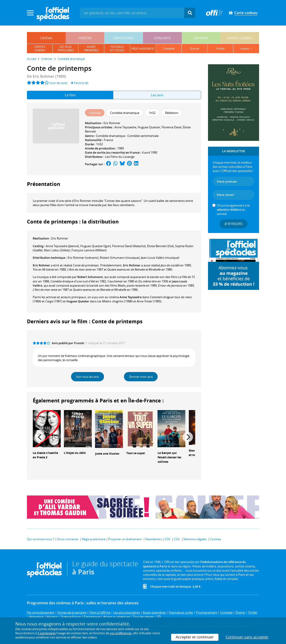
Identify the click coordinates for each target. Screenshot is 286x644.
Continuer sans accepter (247, 637)
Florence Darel (171, 127)
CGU (177, 539)
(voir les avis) (58, 83)
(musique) (120, 258)
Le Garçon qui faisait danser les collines (169, 457)
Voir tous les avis (87, 377)
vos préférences (121, 633)
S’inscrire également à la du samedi (233, 210)
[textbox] (132, 13)
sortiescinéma (40, 49)
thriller (220, 49)
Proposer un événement (125, 539)
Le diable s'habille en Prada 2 (45, 455)
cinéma (46, 38)
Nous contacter (68, 539)
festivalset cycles (117, 49)
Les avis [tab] (157, 95)
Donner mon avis (141, 377)
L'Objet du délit (75, 453)
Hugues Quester (149, 127)
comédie (169, 49)
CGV (167, 539)
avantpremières (91, 49)
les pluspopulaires (66, 49)
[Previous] (40, 437)
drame (195, 49)
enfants (201, 38)
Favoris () (80, 83)
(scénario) (83, 258)
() (62, 246)
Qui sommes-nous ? (41, 539)
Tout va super (136, 453)
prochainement (143, 49)
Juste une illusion (107, 454)
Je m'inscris (234, 224)
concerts (162, 38)
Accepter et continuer (195, 637)
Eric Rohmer (112, 123)
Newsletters (154, 539)
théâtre (85, 38)
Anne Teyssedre (125, 127)
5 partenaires (47, 633)
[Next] (188, 437)
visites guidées (240, 38)
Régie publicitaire (94, 539)
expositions (124, 38)
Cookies (216, 539)
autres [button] (245, 49)
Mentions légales (195, 539)
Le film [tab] (70, 95)
